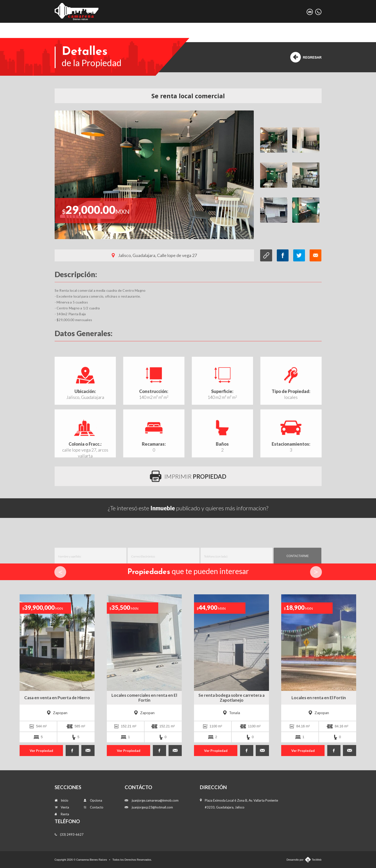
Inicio (160, 11)
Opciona (228, 11)
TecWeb (317, 860)
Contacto (256, 11)
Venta (181, 11)
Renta (203, 11)
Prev (60, 572)
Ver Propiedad (41, 751)
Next (316, 572)
